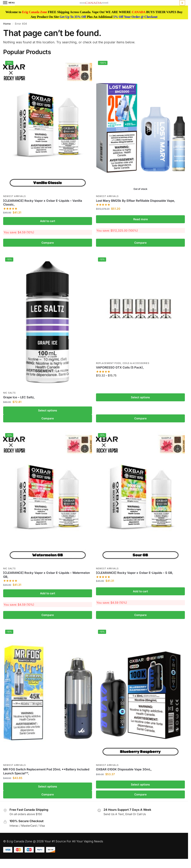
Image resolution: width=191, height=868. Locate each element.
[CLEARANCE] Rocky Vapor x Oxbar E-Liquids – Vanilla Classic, (43, 203)
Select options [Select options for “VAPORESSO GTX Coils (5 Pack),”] (140, 397)
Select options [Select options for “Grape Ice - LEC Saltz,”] (48, 410)
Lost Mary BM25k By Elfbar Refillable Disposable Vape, (136, 201)
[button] (182, 3)
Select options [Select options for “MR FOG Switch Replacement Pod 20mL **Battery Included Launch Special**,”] (48, 787)
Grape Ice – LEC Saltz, (19, 397)
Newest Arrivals (14, 196)
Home (7, 24)
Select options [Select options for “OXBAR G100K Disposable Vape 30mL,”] (140, 785)
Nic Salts (9, 393)
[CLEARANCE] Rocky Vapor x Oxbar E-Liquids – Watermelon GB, (47, 575)
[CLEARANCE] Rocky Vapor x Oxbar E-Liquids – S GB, (135, 573)
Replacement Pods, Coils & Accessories (123, 363)
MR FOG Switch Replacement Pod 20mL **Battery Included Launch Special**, (46, 771)
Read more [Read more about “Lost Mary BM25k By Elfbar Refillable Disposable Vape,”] (141, 219)
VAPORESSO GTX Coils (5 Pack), (120, 367)
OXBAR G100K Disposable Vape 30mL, (124, 769)
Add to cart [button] (48, 221)
